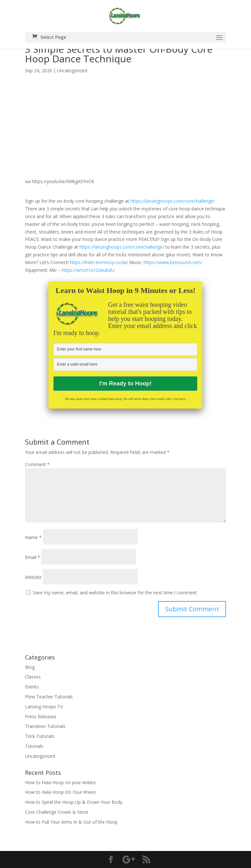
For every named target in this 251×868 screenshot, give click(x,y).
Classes (33, 677)
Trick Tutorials (40, 736)
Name (33, 537)
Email (33, 557)
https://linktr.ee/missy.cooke (99, 262)
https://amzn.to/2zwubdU (88, 270)
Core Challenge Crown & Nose (57, 812)
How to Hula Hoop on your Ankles (60, 782)
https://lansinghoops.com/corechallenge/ (173, 201)
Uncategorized (72, 71)
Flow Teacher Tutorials (49, 697)
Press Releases (41, 717)
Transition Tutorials (45, 726)
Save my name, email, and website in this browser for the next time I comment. (115, 593)
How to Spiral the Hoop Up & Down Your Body (74, 802)
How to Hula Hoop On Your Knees (61, 792)
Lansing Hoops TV (44, 707)
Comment (37, 464)
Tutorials (34, 746)
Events (32, 687)
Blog (30, 667)
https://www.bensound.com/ (173, 262)
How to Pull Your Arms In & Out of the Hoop (71, 822)
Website (33, 577)
